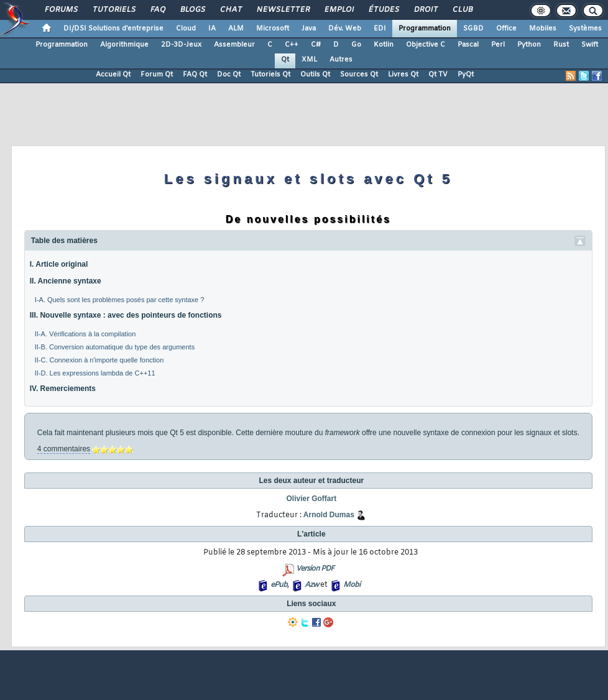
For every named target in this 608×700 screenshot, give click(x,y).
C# (316, 45)
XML (309, 60)
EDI (380, 29)
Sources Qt (359, 75)
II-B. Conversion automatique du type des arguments (115, 347)
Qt (285, 60)
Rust (561, 45)
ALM (236, 29)
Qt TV (438, 75)
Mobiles (543, 29)
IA (212, 29)
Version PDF (315, 569)
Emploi (339, 10)
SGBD (473, 29)
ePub (279, 585)
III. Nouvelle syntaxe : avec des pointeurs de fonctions (126, 315)
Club (462, 10)
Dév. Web (345, 29)
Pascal (468, 45)
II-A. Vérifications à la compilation (85, 334)
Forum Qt (157, 75)
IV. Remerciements (63, 389)
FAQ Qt (195, 75)
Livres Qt (403, 75)
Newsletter (283, 10)
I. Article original (59, 264)
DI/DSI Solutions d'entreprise (113, 29)
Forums (61, 10)
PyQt (466, 75)
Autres (341, 60)
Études (383, 10)
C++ (292, 45)
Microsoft (273, 29)
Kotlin (384, 45)
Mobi (352, 585)
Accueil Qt (113, 75)
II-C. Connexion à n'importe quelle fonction (99, 360)
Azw (311, 585)
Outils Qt (315, 75)
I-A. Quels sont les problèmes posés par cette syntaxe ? (120, 300)
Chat (230, 10)
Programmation (425, 29)
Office (506, 29)
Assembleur (234, 45)
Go (356, 45)
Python (529, 45)
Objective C (426, 45)
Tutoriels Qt (270, 75)
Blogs (192, 10)
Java (309, 29)
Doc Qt (229, 75)
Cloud (186, 29)
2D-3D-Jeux (181, 45)
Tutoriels (113, 10)
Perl (498, 45)
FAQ (157, 10)
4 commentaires (64, 449)
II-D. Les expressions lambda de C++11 (95, 373)
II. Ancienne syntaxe (66, 281)
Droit (425, 10)
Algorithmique (124, 45)
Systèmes (585, 29)
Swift (590, 45)
